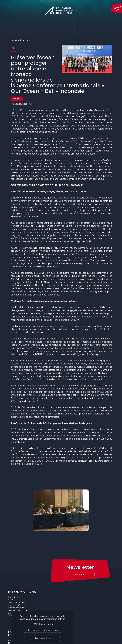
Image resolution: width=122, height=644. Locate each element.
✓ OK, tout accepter (43, 624)
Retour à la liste (20, 34)
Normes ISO (15, 580)
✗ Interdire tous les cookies (43, 630)
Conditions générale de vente (24, 588)
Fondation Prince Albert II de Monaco (61, 11)
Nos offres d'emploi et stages (24, 593)
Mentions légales (17, 577)
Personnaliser (42, 639)
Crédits (12, 575)
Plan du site (15, 572)
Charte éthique (17, 583)
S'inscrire (81, 549)
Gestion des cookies (19, 585)
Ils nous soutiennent (19, 591)
